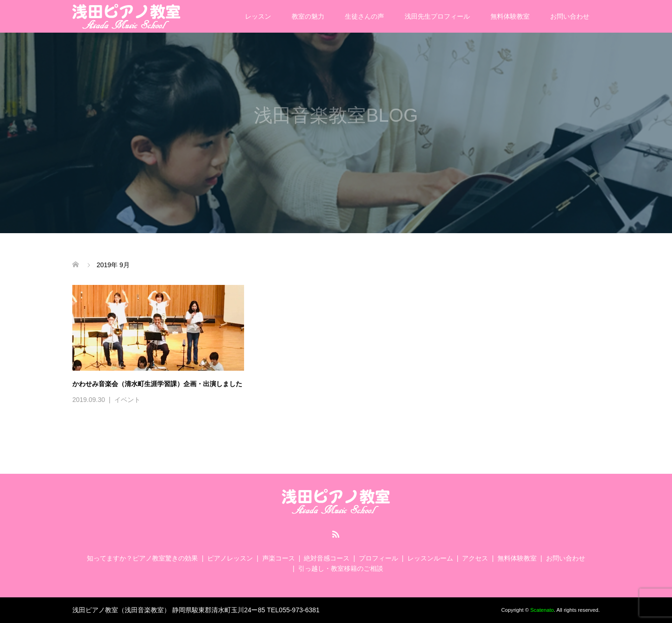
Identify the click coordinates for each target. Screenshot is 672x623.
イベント (127, 400)
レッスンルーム (430, 558)
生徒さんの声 (364, 16)
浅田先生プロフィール (437, 16)
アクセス (475, 558)
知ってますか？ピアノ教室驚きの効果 (142, 558)
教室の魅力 (308, 16)
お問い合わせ (570, 16)
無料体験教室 (510, 16)
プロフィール (378, 558)
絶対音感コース (327, 558)
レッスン (258, 16)
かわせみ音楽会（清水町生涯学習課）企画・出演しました (157, 384)
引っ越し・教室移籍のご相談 (341, 568)
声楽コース (279, 558)
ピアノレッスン (230, 558)
